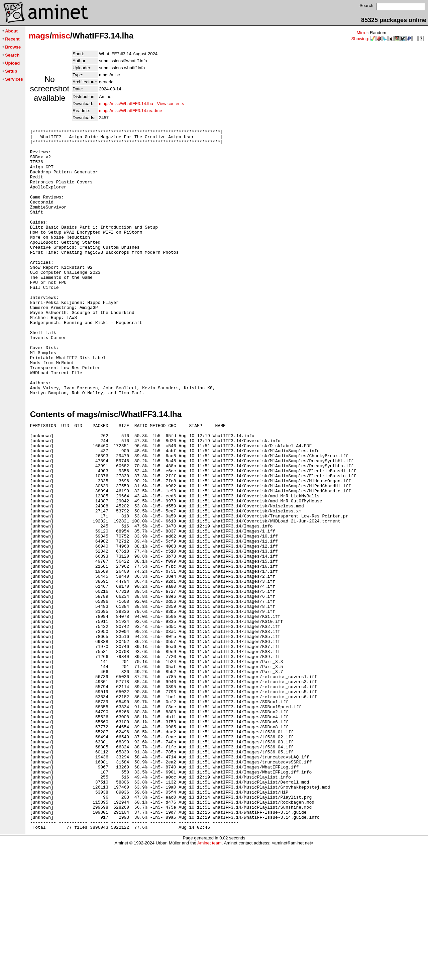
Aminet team (209, 977)
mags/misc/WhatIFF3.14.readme (131, 111)
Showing (360, 39)
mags (39, 36)
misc (61, 36)
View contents (170, 104)
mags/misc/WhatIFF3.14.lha (126, 104)
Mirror (362, 33)
